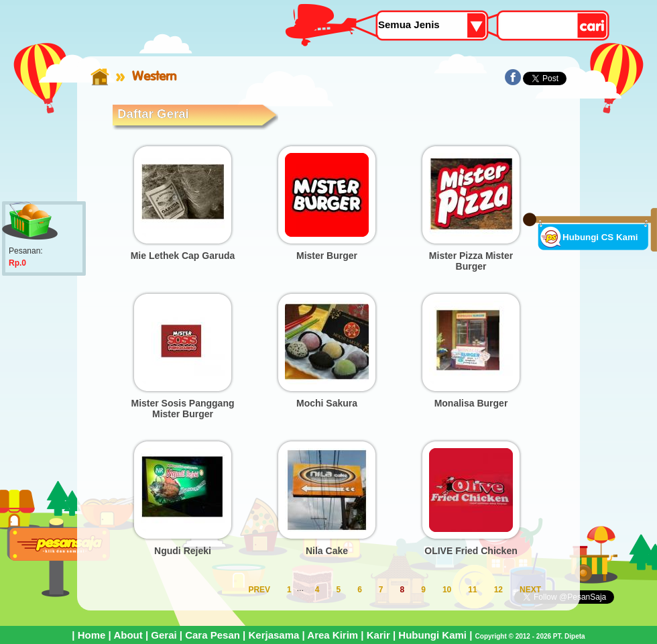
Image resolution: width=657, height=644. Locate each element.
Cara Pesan (213, 635)
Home (92, 635)
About (128, 635)
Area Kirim (333, 635)
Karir (378, 635)
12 (498, 590)
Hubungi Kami (432, 635)
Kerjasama (274, 635)
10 (447, 590)
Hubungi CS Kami (600, 237)
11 (472, 590)
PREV (259, 590)
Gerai (164, 635)
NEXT (530, 590)
